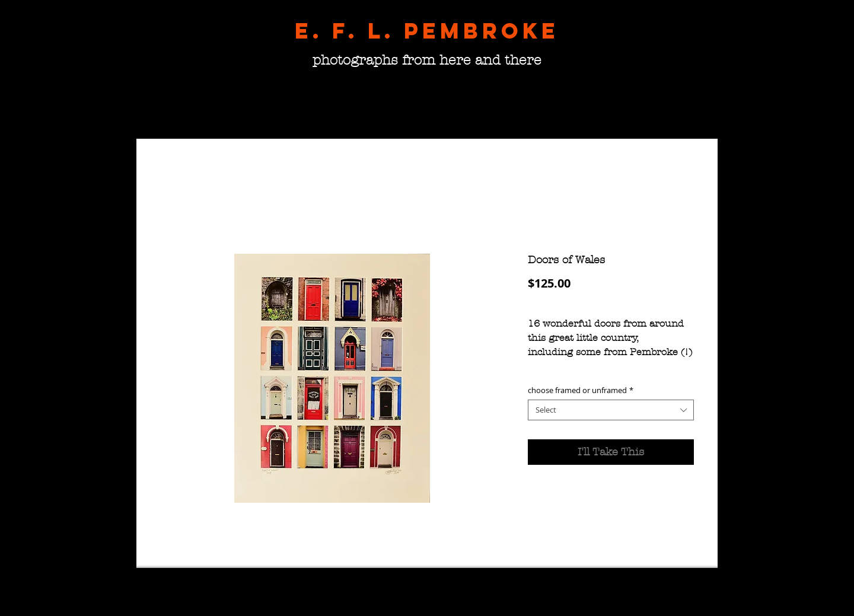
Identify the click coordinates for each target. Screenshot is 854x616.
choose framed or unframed (581, 390)
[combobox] (611, 410)
